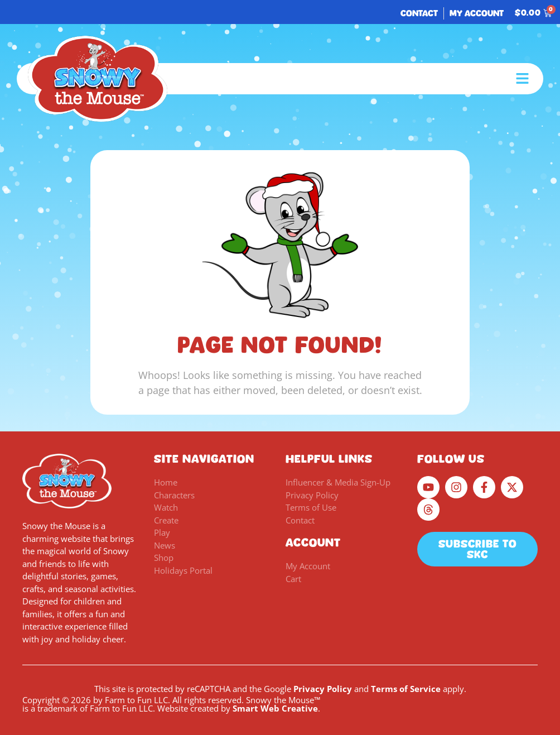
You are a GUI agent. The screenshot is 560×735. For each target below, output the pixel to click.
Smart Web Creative (275, 708)
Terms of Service (406, 689)
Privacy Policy (323, 689)
